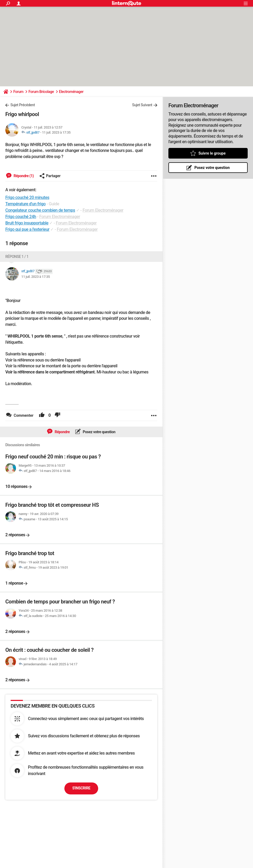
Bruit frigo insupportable (27, 223)
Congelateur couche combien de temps (40, 210)
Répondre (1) (23, 176)
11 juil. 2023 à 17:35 (56, 132)
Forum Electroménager (103, 210)
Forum (18, 92)
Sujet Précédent (23, 105)
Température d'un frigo (25, 204)
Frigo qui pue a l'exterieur (27, 229)
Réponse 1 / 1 (17, 257)
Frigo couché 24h (21, 217)
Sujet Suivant (142, 105)
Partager (50, 176)
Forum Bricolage (41, 92)
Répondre (62, 432)
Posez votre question (99, 432)
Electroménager (71, 92)
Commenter (23, 415)
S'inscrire (81, 788)
